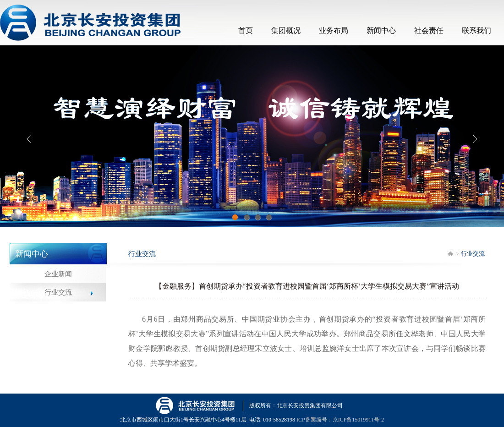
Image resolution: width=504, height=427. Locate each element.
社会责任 (429, 30)
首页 (246, 30)
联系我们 (477, 30)
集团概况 (286, 30)
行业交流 (58, 292)
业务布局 (334, 30)
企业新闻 (58, 274)
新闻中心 (381, 30)
